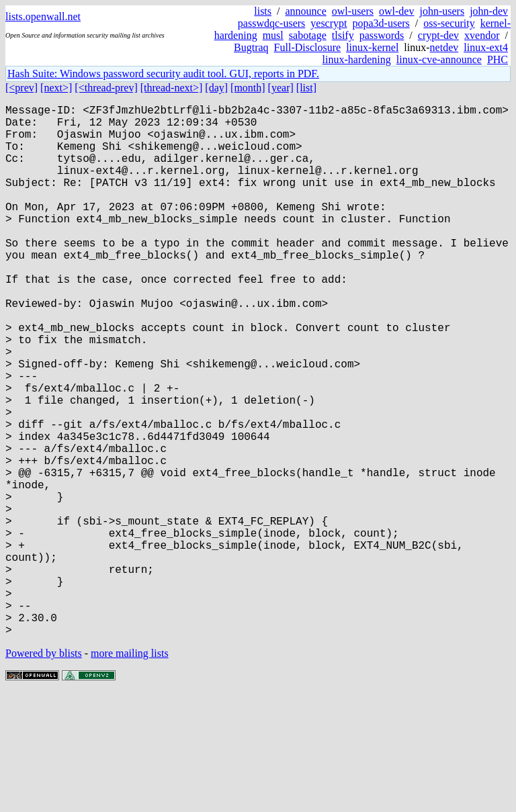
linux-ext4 (486, 47)
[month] (248, 88)
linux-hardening (357, 59)
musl (273, 35)
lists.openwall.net (43, 16)
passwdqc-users (271, 23)
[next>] (56, 88)
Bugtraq (251, 47)
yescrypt (329, 23)
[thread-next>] (172, 88)
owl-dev (396, 11)
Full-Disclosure (308, 47)
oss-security (449, 23)
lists (263, 11)
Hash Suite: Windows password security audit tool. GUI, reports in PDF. (163, 74)
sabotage (308, 35)
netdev (444, 47)
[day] (216, 88)
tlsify (343, 35)
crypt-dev (438, 35)
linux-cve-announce (439, 59)
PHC (498, 59)
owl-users (353, 11)
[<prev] (21, 88)
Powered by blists (44, 771)
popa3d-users (381, 23)
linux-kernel (372, 47)
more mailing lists (130, 771)
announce (306, 11)
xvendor (482, 35)
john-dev (489, 11)
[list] (306, 88)
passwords (382, 35)
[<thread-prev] (106, 88)
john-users (442, 11)
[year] (281, 88)
